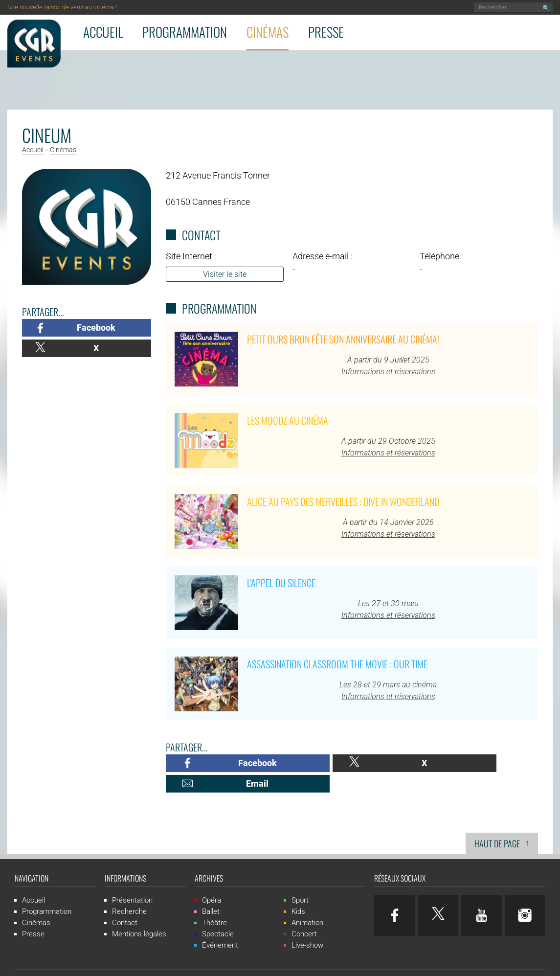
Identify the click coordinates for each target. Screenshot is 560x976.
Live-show (307, 925)
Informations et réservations (388, 372)
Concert (304, 913)
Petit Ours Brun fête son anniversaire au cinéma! (343, 339)
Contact (125, 902)
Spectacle (218, 913)
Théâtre (214, 902)
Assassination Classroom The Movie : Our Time (337, 664)
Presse (326, 32)
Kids (298, 891)
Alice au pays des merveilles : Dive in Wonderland (343, 501)
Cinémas (268, 32)
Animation (307, 902)
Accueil (103, 32)
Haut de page (502, 822)
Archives (209, 858)
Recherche (129, 891)
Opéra (212, 880)
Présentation (132, 880)
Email (487, 763)
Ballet (211, 891)
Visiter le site (225, 274)
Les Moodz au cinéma (288, 420)
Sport (300, 880)
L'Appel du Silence (281, 583)
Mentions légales (139, 913)
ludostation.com (380, 962)
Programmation (185, 32)
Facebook (96, 328)
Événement (220, 925)
